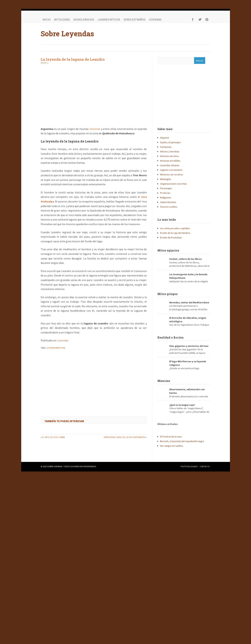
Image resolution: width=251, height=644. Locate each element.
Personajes (166, 188)
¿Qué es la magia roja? (182, 405)
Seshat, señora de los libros (186, 259)
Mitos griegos (168, 294)
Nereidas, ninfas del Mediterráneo (189, 302)
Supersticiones (168, 202)
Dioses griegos (84, 19)
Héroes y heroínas (170, 151)
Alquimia (165, 138)
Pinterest (207, 19)
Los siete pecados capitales (175, 228)
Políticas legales (189, 466)
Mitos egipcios (168, 250)
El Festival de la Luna (171, 437)
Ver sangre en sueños (172, 446)
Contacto (205, 466)
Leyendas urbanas (170, 165)
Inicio (47, 19)
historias (95, 129)
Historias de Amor (170, 156)
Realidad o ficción (171, 337)
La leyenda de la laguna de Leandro (73, 59)
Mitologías (62, 19)
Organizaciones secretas (173, 184)
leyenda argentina (56, 348)
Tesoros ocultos (169, 207)
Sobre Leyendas (67, 34)
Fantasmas (166, 147)
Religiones (166, 198)
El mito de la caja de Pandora (175, 233)
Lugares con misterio (171, 170)
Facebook (193, 19)
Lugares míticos (109, 19)
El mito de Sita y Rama (53, 437)
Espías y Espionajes (170, 142)
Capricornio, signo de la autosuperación (124, 437)
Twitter (200, 19)
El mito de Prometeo (171, 237)
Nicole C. (45, 63)
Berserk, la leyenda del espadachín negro (182, 441)
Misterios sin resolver (172, 174)
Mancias (164, 381)
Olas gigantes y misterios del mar (189, 346)
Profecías (165, 193)
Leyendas (155, 19)
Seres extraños (135, 19)
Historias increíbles (170, 161)
